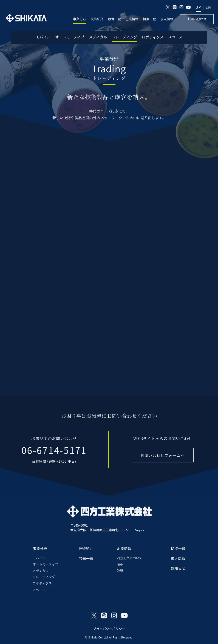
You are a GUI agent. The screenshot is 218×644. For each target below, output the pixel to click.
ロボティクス (153, 37)
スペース (175, 37)
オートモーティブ (70, 37)
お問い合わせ (197, 19)
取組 (120, 571)
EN (208, 7)
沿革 (120, 564)
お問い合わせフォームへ (163, 455)
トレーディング (124, 37)
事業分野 (79, 19)
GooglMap (140, 530)
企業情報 (132, 19)
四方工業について (130, 558)
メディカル (98, 37)
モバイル (43, 37)
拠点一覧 (149, 19)
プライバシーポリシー (109, 629)
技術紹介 (97, 19)
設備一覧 (114, 19)
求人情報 (167, 19)
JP (199, 7)
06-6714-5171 (54, 450)
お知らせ (178, 568)
